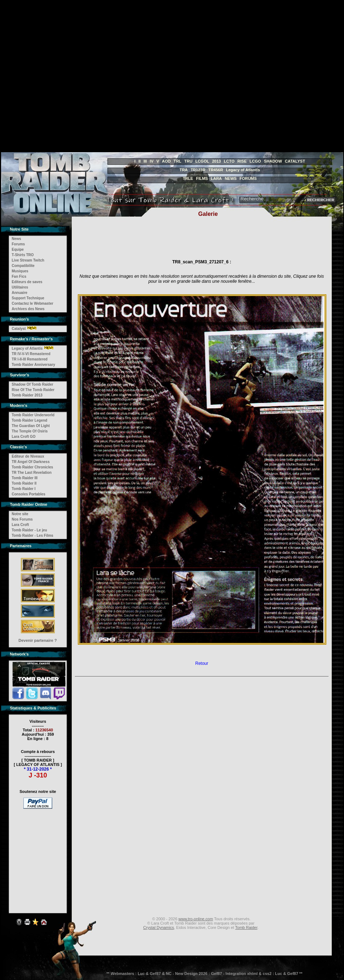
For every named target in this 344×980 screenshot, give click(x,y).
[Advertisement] (72, 76)
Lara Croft (21, 525)
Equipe (18, 249)
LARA (216, 178)
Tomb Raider (246, 927)
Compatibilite (23, 266)
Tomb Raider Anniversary (34, 365)
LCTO (229, 161)
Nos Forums (22, 519)
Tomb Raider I (24, 489)
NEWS (231, 178)
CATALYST (295, 161)
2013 (216, 161)
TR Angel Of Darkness (31, 462)
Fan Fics (19, 276)
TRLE (188, 178)
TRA (184, 170)
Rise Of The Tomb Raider (33, 390)
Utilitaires (20, 287)
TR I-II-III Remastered (30, 359)
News (17, 239)
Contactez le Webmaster (33, 303)
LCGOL (202, 161)
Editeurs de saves (27, 282)
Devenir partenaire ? (37, 640)
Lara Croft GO (24, 437)
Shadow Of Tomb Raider (33, 384)
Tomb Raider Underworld (33, 415)
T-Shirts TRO (23, 255)
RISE (242, 161)
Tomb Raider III (25, 478)
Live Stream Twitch (28, 260)
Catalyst (19, 329)
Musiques (20, 271)
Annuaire (20, 293)
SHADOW (273, 161)
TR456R (216, 170)
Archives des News (28, 309)
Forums (19, 244)
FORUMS (248, 178)
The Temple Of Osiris (30, 431)
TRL (177, 161)
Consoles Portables (29, 494)
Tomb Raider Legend (30, 420)
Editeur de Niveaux (28, 456)
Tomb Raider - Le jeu (30, 530)
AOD (166, 161)
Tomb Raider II (24, 483)
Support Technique (28, 298)
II (139, 161)
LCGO (255, 161)
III (145, 161)
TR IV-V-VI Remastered (31, 354)
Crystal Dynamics (158, 927)
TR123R (198, 170)
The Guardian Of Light (31, 426)
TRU (189, 161)
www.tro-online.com (196, 919)
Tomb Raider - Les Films (33, 536)
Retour (202, 663)
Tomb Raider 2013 (27, 395)
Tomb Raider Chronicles (33, 467)
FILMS (202, 178)
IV (152, 161)
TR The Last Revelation (32, 473)
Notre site (20, 514)
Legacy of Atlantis (243, 170)
